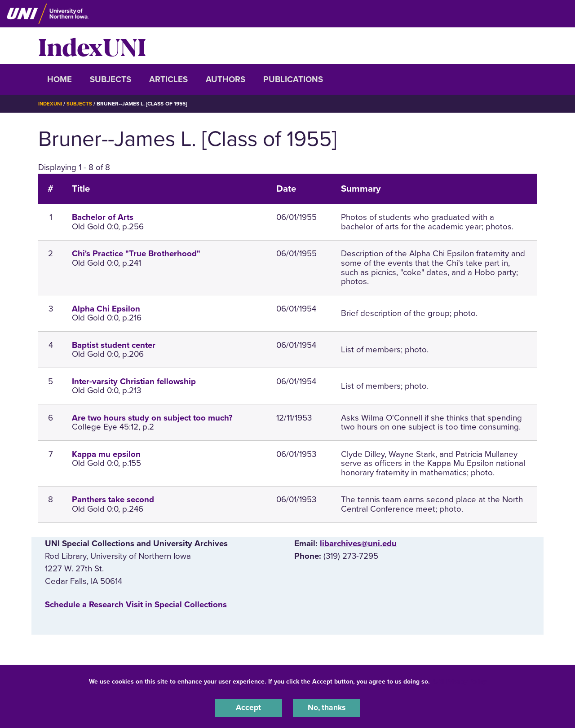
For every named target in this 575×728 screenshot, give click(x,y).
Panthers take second (113, 500)
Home (60, 79)
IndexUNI (92, 46)
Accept (248, 707)
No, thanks (327, 707)
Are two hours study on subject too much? (152, 417)
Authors (226, 79)
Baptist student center (114, 345)
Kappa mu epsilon (106, 454)
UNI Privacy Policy (460, 680)
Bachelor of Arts (103, 217)
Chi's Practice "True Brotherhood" (136, 254)
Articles (168, 79)
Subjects (111, 79)
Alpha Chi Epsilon (106, 308)
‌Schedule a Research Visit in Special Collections (136, 605)
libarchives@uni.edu (358, 544)
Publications (293, 79)
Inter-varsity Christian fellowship (134, 381)
